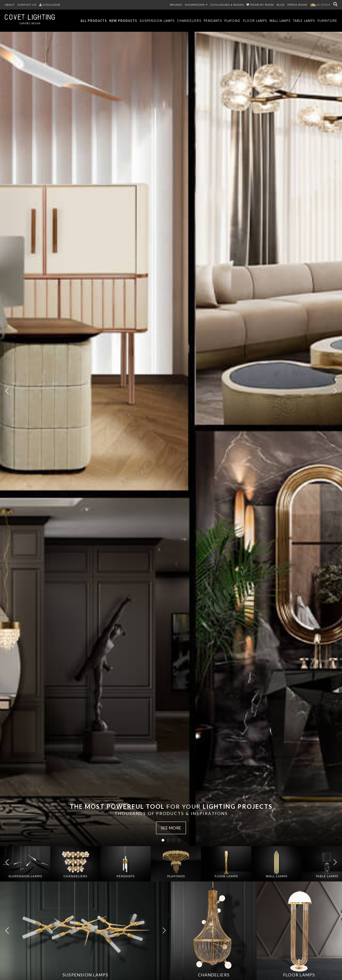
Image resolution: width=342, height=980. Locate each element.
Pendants (213, 21)
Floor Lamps (255, 21)
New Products (123, 21)
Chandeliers (189, 21)
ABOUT (10, 5)
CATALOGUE (50, 5)
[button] (335, 391)
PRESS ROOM (297, 5)
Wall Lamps (280, 21)
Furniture (327, 21)
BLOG (281, 5)
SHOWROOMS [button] (196, 5)
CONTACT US (27, 5)
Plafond (232, 21)
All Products (94, 21)
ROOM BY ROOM (261, 5)
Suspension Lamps (157, 21)
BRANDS (176, 5)
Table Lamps (304, 21)
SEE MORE (171, 828)
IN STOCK (320, 5)
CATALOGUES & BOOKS (227, 5)
